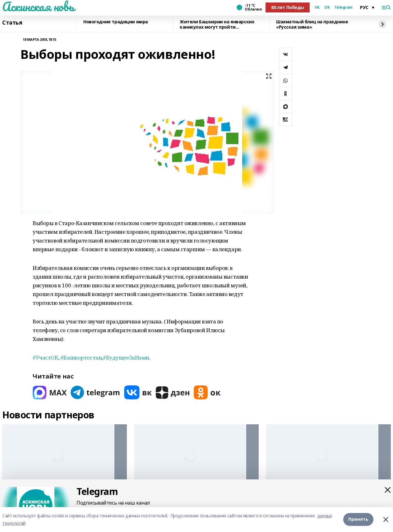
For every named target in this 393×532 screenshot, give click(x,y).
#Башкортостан (81, 358)
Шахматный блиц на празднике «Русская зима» (312, 24)
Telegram (344, 7)
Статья (12, 23)
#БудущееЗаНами (126, 358)
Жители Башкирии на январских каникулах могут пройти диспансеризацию (217, 24)
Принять (358, 519)
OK (327, 7)
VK (317, 7)
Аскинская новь (38, 7)
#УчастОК (46, 358)
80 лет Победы (288, 7)
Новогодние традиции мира (116, 22)
